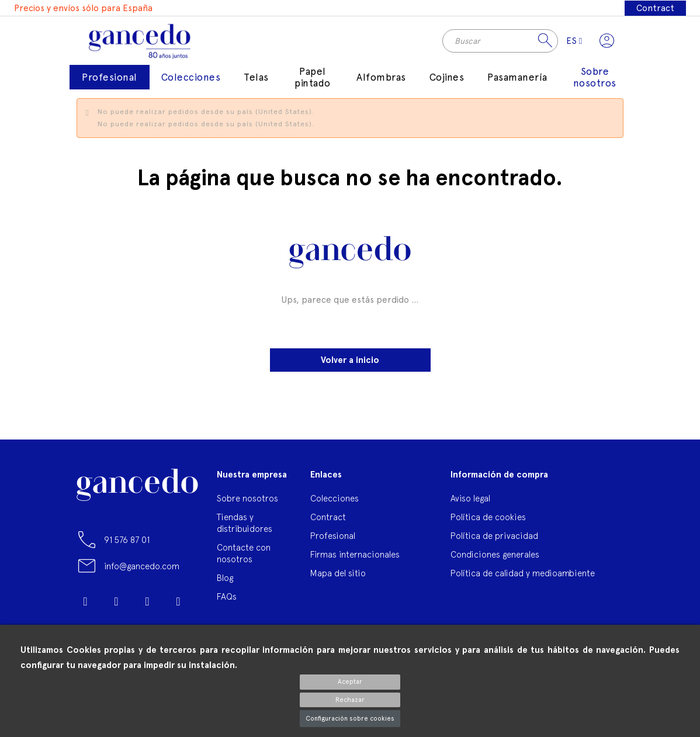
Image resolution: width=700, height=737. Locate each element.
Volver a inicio (350, 364)
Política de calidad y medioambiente (523, 577)
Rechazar (350, 700)
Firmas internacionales (355, 558)
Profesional (333, 540)
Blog (225, 582)
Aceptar (350, 682)
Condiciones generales (495, 558)
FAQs (227, 601)
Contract (655, 8)
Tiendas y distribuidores (245, 527)
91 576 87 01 (127, 544)
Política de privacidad (494, 540)
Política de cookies (488, 521)
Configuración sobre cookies (350, 719)
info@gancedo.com (142, 570)
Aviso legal (470, 502)
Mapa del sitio (338, 577)
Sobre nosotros (247, 502)
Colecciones (335, 502)
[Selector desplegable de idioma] (571, 43)
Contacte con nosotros (244, 557)
